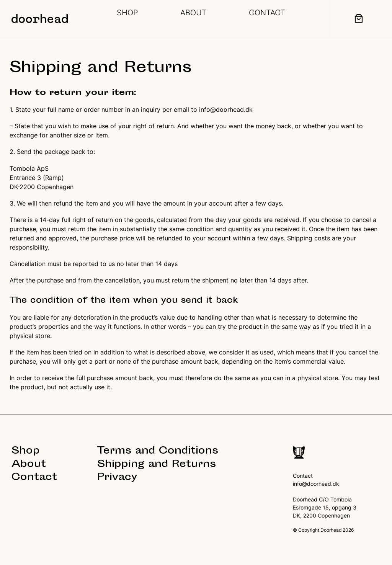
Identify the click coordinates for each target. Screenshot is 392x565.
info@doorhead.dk (226, 109)
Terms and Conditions (158, 452)
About (29, 465)
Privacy (117, 478)
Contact (34, 478)
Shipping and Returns (157, 465)
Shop (26, 452)
